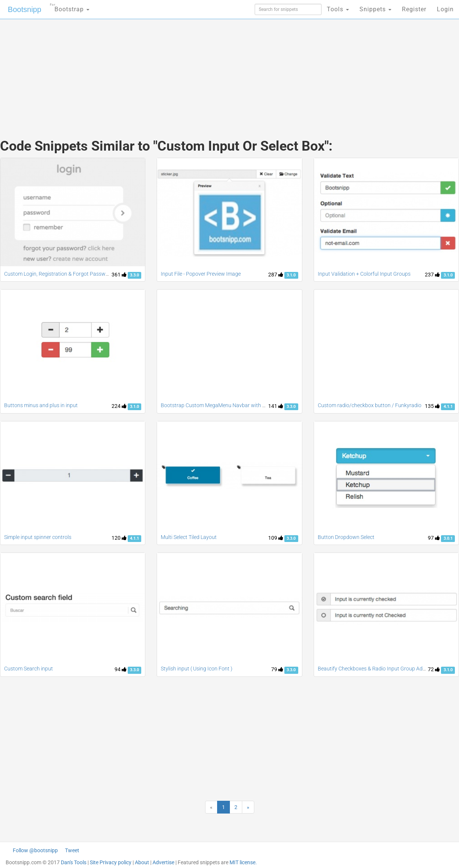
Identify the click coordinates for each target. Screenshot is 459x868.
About (142, 862)
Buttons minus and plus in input (41, 405)
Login (445, 9)
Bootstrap (70, 7)
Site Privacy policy (111, 862)
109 (276, 538)
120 (119, 538)
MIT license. (243, 862)
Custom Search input (29, 669)
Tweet (72, 850)
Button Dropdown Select (346, 537)
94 (121, 669)
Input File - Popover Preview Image (201, 274)
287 (276, 275)
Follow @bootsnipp (35, 850)
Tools (338, 9)
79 (277, 669)
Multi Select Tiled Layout (189, 537)
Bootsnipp (25, 9)
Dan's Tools (74, 862)
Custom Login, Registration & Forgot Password (59, 274)
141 (276, 406)
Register (414, 9)
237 (432, 275)
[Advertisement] (173, 71)
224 (119, 406)
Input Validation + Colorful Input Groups (364, 274)
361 (119, 275)
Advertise (163, 862)
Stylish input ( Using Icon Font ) (197, 669)
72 (434, 669)
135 (432, 406)
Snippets (375, 9)
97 (434, 538)
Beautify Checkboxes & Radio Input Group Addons (376, 669)
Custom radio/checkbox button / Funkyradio (370, 405)
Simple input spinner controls (38, 537)
